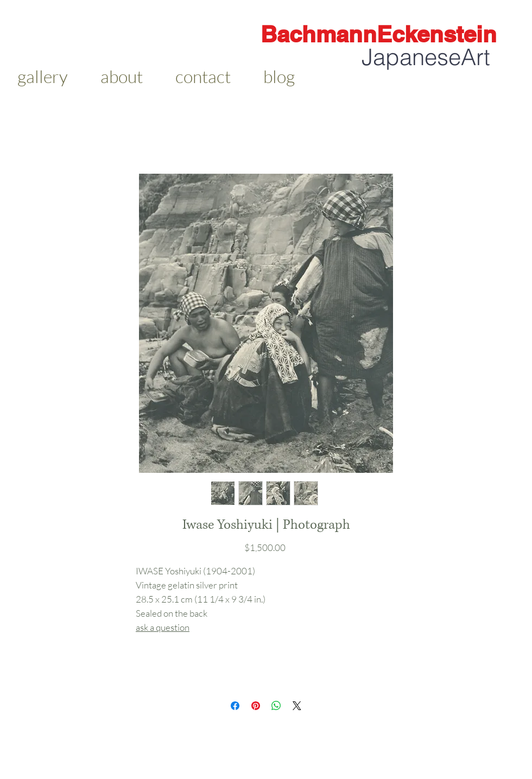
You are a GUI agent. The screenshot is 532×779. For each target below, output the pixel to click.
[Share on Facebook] (235, 706)
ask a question (163, 627)
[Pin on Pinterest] (256, 706)
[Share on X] (297, 706)
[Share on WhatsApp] (276, 706)
